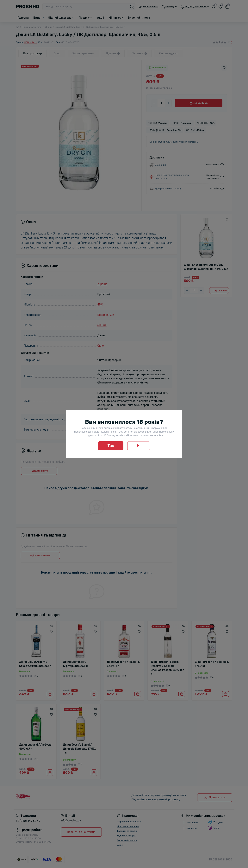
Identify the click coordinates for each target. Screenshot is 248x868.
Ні (139, 446)
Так (111, 446)
